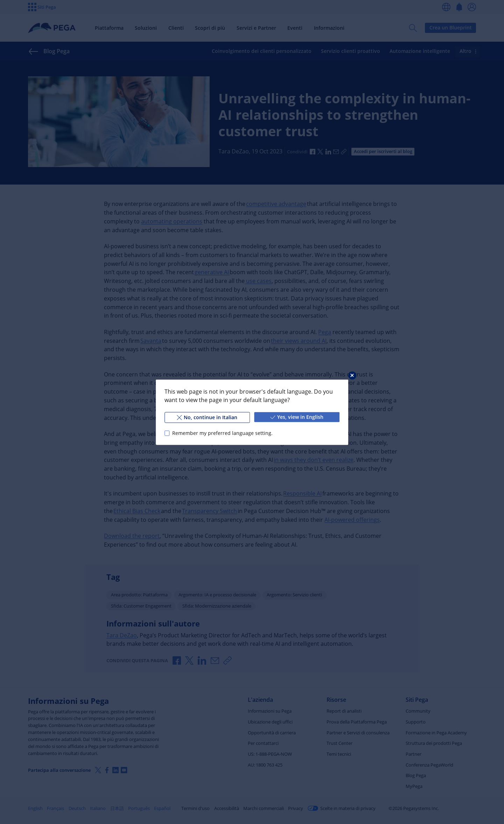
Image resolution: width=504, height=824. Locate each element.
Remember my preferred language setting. (222, 433)
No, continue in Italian (207, 417)
